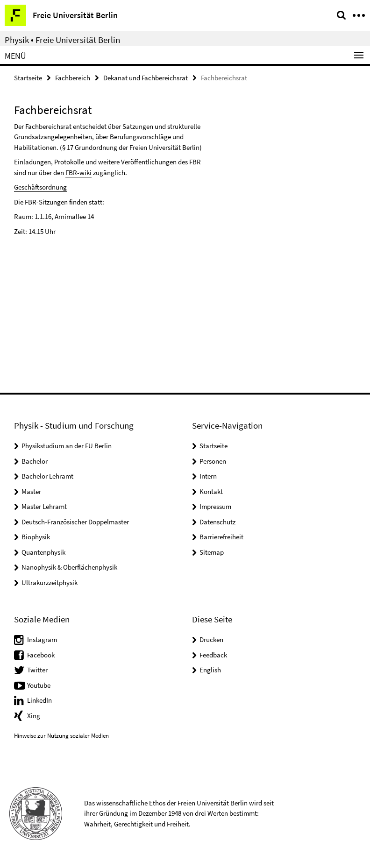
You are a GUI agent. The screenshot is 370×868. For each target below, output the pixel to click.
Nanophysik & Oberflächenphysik (69, 567)
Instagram (42, 639)
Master (31, 491)
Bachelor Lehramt (47, 476)
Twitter (37, 670)
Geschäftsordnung (40, 187)
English (210, 670)
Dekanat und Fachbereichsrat (146, 78)
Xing (34, 716)
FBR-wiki (78, 173)
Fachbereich (73, 78)
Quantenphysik (43, 552)
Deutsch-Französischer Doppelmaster (75, 522)
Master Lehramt (44, 506)
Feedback (213, 655)
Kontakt (211, 491)
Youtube (39, 685)
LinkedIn (39, 700)
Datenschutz (217, 522)
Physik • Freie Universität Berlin (62, 40)
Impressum (215, 506)
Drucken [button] (211, 639)
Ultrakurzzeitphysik (50, 582)
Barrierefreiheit (221, 537)
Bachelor (35, 461)
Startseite (28, 78)
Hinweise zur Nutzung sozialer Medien (61, 736)
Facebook (41, 655)
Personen (213, 461)
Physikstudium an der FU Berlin (67, 446)
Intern (208, 476)
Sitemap (212, 552)
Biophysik (36, 537)
